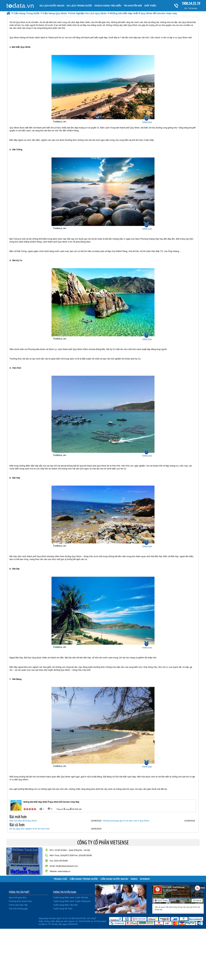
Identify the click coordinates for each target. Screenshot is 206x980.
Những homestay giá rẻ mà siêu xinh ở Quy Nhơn (126, 821)
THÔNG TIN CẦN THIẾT (19, 892)
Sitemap (145, 879)
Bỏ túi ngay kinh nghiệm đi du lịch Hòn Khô (30, 829)
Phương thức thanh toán (20, 901)
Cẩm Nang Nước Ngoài (114, 879)
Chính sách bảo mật (18, 905)
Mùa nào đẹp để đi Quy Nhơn (23, 821)
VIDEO (134, 879)
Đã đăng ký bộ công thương (22, 921)
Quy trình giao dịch (18, 897)
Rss (197, 888)
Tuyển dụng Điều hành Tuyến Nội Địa (71, 897)
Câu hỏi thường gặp (18, 909)
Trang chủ (61, 879)
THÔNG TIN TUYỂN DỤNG (65, 892)
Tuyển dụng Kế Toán (63, 909)
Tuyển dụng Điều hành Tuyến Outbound (72, 901)
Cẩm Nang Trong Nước (84, 879)
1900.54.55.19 (191, 3)
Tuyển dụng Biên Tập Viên (65, 905)
